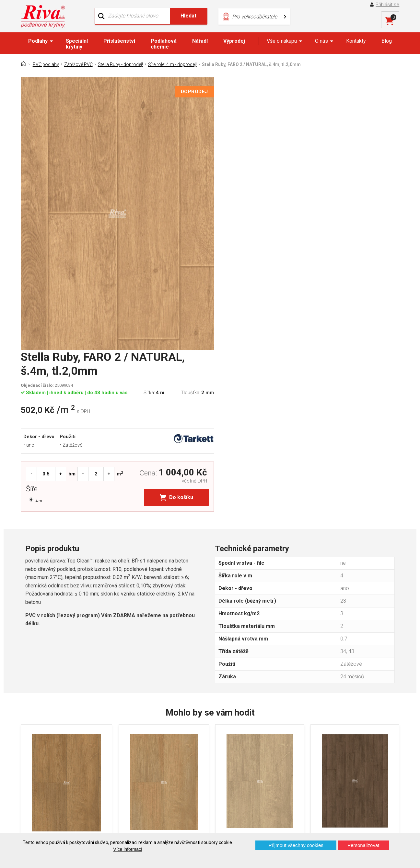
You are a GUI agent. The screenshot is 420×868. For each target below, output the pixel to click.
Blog (387, 41)
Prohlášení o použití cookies (58, 791)
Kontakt (35, 757)
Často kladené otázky (50, 779)
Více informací (128, 849)
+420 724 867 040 (271, 759)
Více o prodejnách (353, 822)
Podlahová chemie (164, 44)
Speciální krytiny (77, 44)
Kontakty (356, 41)
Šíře (227, 230)
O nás (321, 41)
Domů (33, 746)
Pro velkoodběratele (246, 16)
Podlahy (38, 41)
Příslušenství (119, 41)
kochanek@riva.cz (271, 780)
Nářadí (200, 41)
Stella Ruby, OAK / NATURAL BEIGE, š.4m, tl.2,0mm (256, 663)
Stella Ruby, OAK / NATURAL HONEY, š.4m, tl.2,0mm (160, 663)
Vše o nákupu (282, 41)
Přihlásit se (388, 5)
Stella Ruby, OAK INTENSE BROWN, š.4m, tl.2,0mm (353, 663)
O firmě (131, 746)
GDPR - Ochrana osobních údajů (62, 768)
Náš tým (132, 757)
